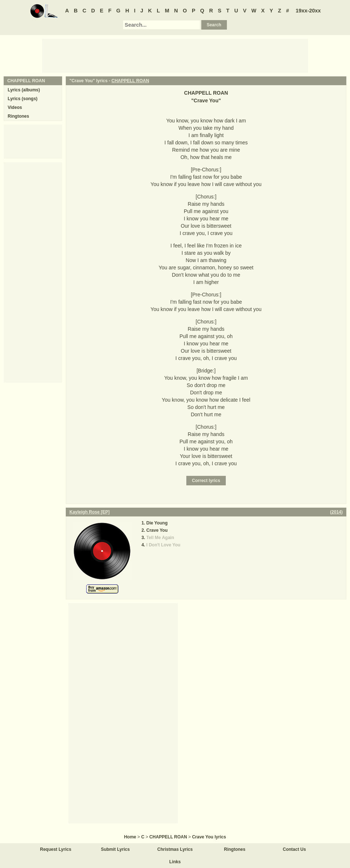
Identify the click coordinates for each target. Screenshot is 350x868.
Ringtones (18, 116)
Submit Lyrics (115, 849)
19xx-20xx (308, 11)
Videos (15, 107)
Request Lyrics (56, 849)
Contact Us (294, 849)
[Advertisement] (175, 55)
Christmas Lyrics (175, 849)
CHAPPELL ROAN (130, 81)
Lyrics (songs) (23, 99)
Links (175, 862)
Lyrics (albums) (24, 90)
